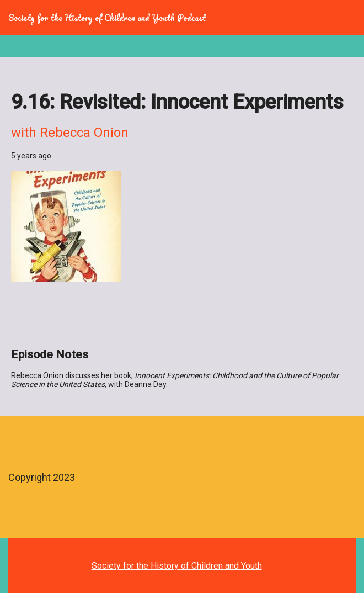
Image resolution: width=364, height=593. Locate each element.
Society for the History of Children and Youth (177, 566)
